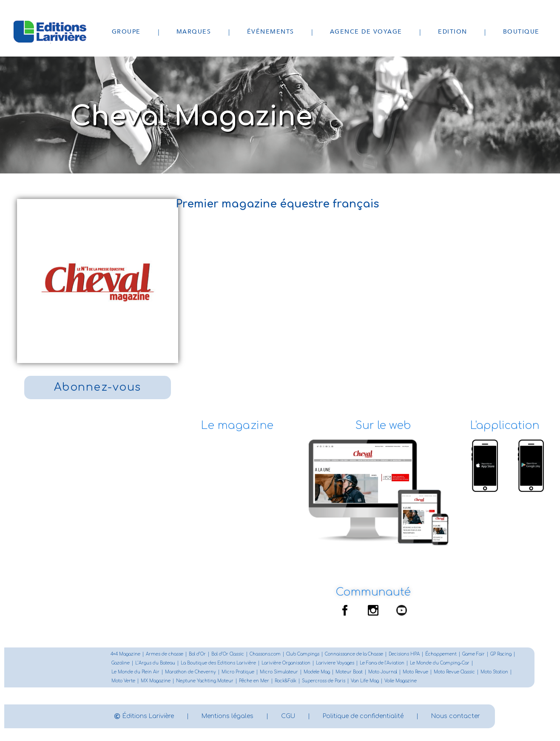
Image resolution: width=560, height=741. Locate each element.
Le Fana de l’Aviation (382, 663)
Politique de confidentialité (363, 716)
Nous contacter (456, 716)
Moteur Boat (349, 672)
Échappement (441, 654)
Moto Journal (383, 672)
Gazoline (121, 663)
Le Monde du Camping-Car (440, 663)
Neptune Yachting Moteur (205, 681)
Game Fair (473, 654)
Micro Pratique (238, 672)
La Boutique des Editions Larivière (218, 663)
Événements (271, 32)
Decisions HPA (404, 654)
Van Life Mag (365, 681)
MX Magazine (156, 681)
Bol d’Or (197, 654)
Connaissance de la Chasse (354, 654)
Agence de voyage (366, 32)
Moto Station (494, 672)
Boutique (521, 32)
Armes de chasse (165, 654)
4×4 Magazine (125, 654)
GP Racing (501, 654)
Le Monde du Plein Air (135, 672)
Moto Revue (415, 672)
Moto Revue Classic (454, 672)
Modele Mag (317, 672)
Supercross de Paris (324, 681)
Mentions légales (227, 716)
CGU (288, 716)
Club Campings (303, 654)
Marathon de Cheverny (190, 672)
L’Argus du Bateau (155, 663)
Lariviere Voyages (335, 663)
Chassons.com (265, 654)
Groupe (126, 32)
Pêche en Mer (254, 681)
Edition (453, 32)
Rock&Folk (286, 681)
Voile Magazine (401, 681)
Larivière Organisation (286, 663)
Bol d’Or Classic (228, 654)
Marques (194, 32)
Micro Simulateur (279, 672)
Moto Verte (123, 681)
